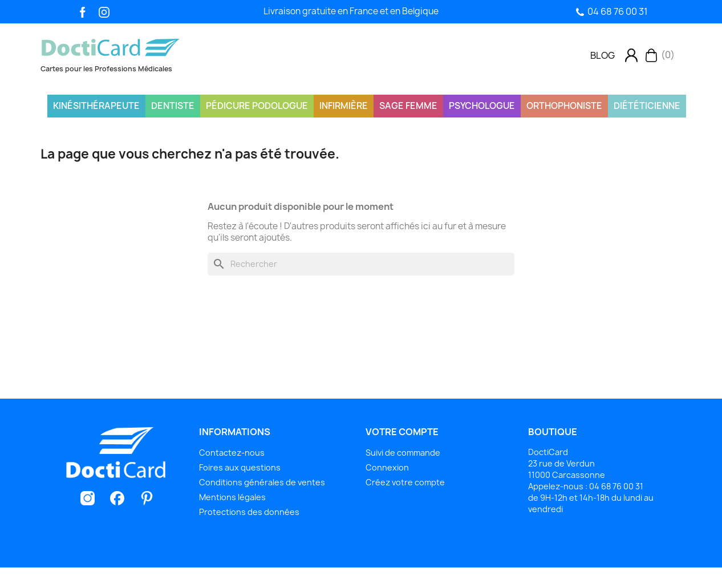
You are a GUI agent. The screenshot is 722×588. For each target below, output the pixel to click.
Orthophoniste (564, 106)
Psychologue (482, 106)
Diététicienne (647, 106)
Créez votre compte (405, 482)
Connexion (387, 467)
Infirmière (344, 106)
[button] (602, 55)
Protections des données (249, 512)
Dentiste (173, 106)
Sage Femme (408, 106)
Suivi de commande (403, 453)
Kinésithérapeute (96, 106)
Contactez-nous (232, 453)
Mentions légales (232, 497)
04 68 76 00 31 (618, 11)
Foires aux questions (240, 467)
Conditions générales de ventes (262, 482)
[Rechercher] (361, 264)
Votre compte (402, 432)
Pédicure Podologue (257, 106)
